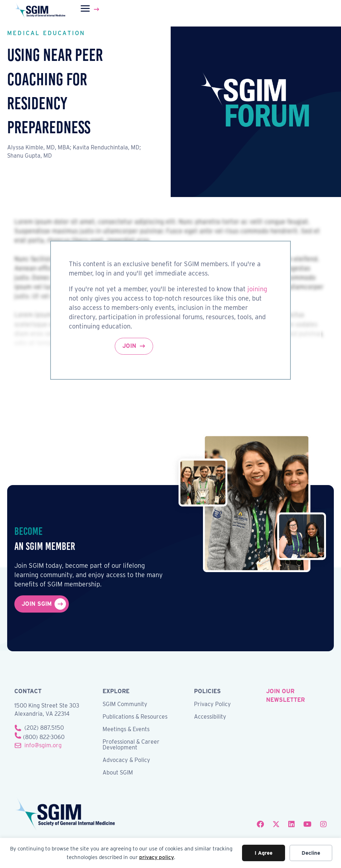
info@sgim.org (43, 745)
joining (257, 289)
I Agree (264, 853)
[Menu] (91, 9)
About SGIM (118, 773)
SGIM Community (125, 704)
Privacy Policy (212, 704)
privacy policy (157, 857)
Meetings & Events (126, 730)
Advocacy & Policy (126, 760)
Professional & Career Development (131, 745)
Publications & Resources (135, 717)
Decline (311, 853)
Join (129, 346)
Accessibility (210, 717)
